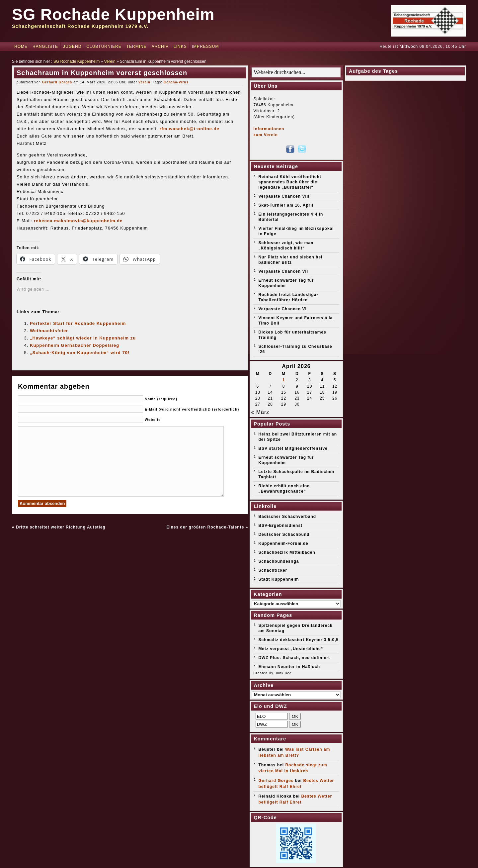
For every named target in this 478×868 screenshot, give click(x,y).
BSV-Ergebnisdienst (280, 526)
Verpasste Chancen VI (282, 309)
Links (180, 47)
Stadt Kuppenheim (279, 579)
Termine (137, 47)
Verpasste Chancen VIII (284, 196)
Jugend (72, 47)
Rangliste (45, 47)
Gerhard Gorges (57, 82)
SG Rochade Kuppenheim (113, 14)
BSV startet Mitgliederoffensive (293, 448)
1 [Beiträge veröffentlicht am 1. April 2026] (284, 380)
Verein (110, 61)
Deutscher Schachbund (284, 534)
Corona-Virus (176, 82)
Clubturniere (104, 47)
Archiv (160, 47)
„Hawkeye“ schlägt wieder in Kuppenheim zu (83, 338)
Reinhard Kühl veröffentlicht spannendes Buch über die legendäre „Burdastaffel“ (290, 182)
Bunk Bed (283, 673)
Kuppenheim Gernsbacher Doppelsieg (75, 345)
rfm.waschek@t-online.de (189, 129)
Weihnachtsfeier (49, 331)
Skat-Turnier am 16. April (286, 205)
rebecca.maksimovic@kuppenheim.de (78, 221)
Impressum (205, 47)
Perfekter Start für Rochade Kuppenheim (78, 323)
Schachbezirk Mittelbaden (287, 552)
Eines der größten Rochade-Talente (205, 527)
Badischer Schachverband (287, 517)
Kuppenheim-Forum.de (283, 543)
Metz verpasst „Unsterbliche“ (291, 649)
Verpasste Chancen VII (283, 271)
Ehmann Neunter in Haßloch (289, 667)
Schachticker (273, 570)
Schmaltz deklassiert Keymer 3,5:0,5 (298, 640)
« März (260, 412)
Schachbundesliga (279, 561)
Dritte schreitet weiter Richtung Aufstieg (61, 527)
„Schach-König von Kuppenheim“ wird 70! (80, 353)
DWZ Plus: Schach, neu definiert (294, 658)
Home (21, 47)
